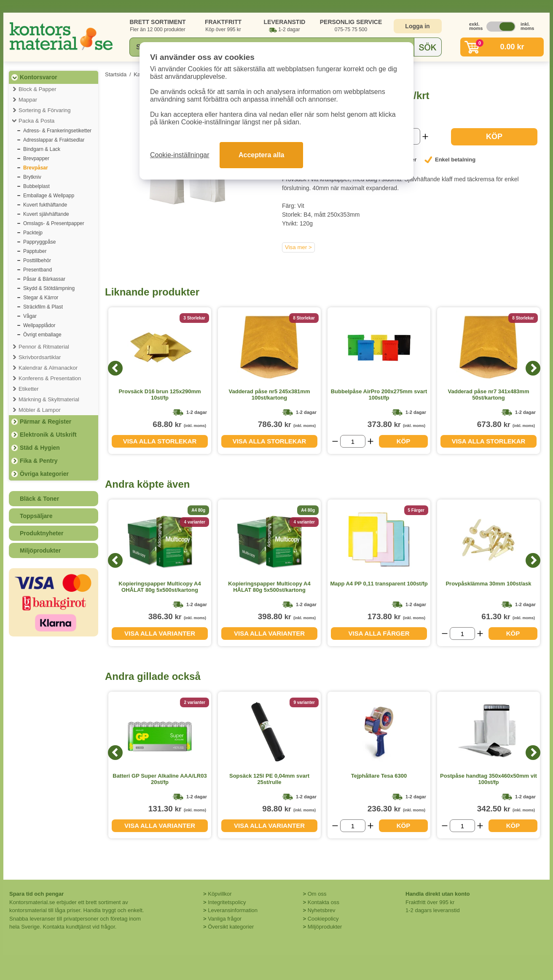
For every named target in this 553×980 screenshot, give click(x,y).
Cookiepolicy (323, 919)
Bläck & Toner (39, 499)
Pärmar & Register (46, 422)
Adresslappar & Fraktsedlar (54, 140)
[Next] (533, 368)
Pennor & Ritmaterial (44, 347)
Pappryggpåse (39, 242)
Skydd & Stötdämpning (49, 288)
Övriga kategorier (44, 474)
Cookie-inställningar (180, 155)
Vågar (30, 316)
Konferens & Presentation (50, 378)
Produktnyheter (42, 533)
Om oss (317, 894)
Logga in (417, 26)
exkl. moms (474, 26)
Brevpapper (36, 158)
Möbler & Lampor (40, 410)
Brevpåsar (36, 168)
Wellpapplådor (39, 325)
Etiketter (29, 389)
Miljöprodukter (40, 550)
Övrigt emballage (42, 335)
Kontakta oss (323, 902)
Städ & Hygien (40, 448)
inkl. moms (525, 26)
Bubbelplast (36, 186)
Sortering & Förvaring (45, 110)
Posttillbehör (37, 260)
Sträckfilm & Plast (43, 307)
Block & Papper (38, 89)
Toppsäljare (36, 516)
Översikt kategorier (231, 927)
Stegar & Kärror (41, 298)
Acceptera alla (262, 155)
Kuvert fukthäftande (45, 205)
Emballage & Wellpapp (49, 196)
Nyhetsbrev (322, 910)
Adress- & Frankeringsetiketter (57, 131)
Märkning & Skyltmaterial (49, 399)
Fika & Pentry (39, 461)
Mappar (28, 100)
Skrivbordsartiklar (40, 357)
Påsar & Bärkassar (44, 279)
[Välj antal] (353, 441)
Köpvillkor (220, 894)
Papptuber (35, 251)
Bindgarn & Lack (42, 149)
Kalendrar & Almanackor (48, 368)
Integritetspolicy (227, 902)
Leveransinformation (233, 910)
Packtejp (33, 233)
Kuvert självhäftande (46, 214)
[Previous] (115, 368)
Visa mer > (298, 247)
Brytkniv (32, 177)
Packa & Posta (36, 121)
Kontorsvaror (39, 77)
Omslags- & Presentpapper (54, 223)
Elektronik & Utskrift (48, 435)
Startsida (116, 74)
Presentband (38, 270)
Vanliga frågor (225, 919)
